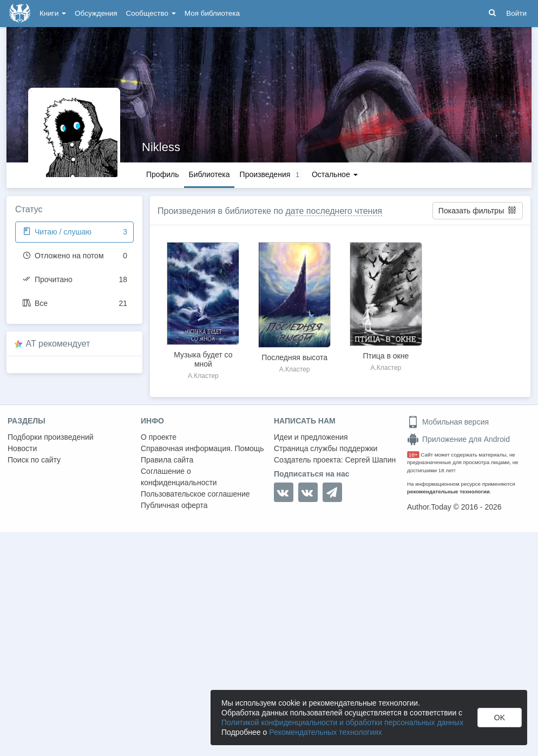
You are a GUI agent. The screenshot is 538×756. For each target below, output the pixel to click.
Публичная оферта (174, 505)
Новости (22, 448)
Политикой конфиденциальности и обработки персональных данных (342, 722)
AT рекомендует (58, 344)
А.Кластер (203, 376)
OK (500, 718)
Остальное (335, 174)
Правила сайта (167, 460)
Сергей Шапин (370, 460)
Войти (516, 13)
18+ (413, 455)
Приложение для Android (458, 439)
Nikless (161, 147)
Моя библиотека (212, 13)
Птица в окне (386, 356)
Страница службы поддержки (326, 448)
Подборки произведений (51, 437)
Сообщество (151, 13)
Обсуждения (96, 13)
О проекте (159, 437)
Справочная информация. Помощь (202, 448)
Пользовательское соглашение (195, 494)
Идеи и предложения (311, 437)
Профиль (162, 174)
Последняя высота (294, 357)
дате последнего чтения (334, 211)
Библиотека (209, 174)
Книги (53, 13)
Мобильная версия (448, 422)
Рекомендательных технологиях (326, 732)
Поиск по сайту (34, 460)
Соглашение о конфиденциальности (179, 477)
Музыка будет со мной (203, 359)
